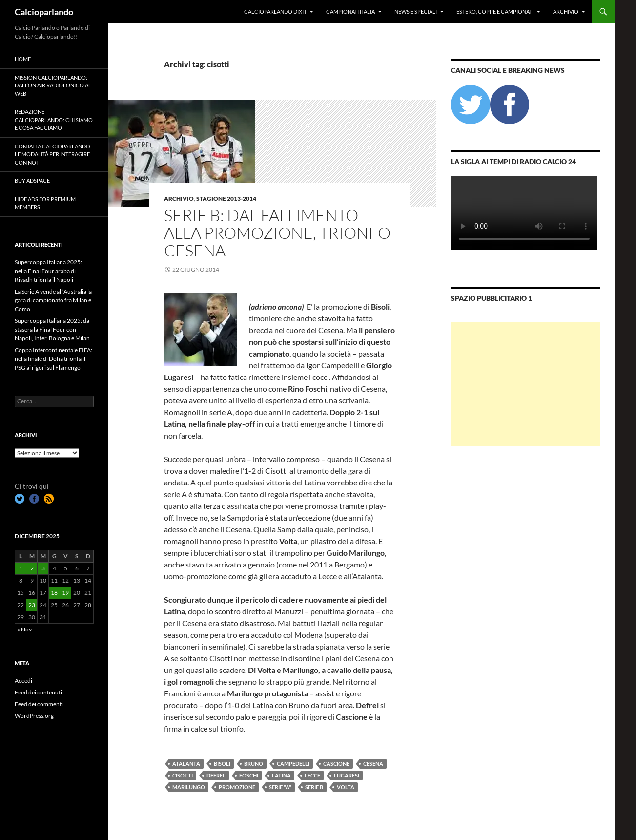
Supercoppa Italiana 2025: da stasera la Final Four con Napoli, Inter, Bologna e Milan (52, 329)
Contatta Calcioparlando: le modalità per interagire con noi (53, 154)
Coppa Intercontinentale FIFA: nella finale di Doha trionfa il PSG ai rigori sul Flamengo (53, 359)
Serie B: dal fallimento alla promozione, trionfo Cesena (277, 233)
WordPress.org (34, 716)
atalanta (186, 764)
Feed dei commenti (39, 704)
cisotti (183, 775)
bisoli (222, 764)
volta (346, 787)
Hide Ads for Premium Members (45, 203)
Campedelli (293, 764)
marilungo (189, 787)
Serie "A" (280, 787)
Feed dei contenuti (38, 692)
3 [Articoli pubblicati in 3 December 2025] (43, 568)
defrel (216, 775)
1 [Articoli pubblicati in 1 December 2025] (21, 568)
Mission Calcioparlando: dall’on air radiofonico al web (53, 85)
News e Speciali (416, 11)
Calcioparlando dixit (275, 11)
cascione (336, 764)
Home (23, 59)
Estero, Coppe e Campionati (495, 11)
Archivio (566, 11)
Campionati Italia (350, 11)
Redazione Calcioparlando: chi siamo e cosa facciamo (54, 120)
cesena (373, 764)
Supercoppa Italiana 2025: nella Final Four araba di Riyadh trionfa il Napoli (48, 271)
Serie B (314, 787)
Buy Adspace (32, 180)
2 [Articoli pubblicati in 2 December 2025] (32, 568)
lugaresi (347, 775)
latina (281, 775)
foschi (249, 775)
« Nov (24, 629)
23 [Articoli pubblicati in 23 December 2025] (32, 605)
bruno (254, 764)
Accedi (23, 681)
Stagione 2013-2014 (226, 199)
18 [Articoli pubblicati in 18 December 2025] (54, 593)
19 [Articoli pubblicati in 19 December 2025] (65, 593)
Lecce (312, 775)
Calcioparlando (44, 12)
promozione (237, 787)
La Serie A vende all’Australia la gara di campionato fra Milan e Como (53, 300)
